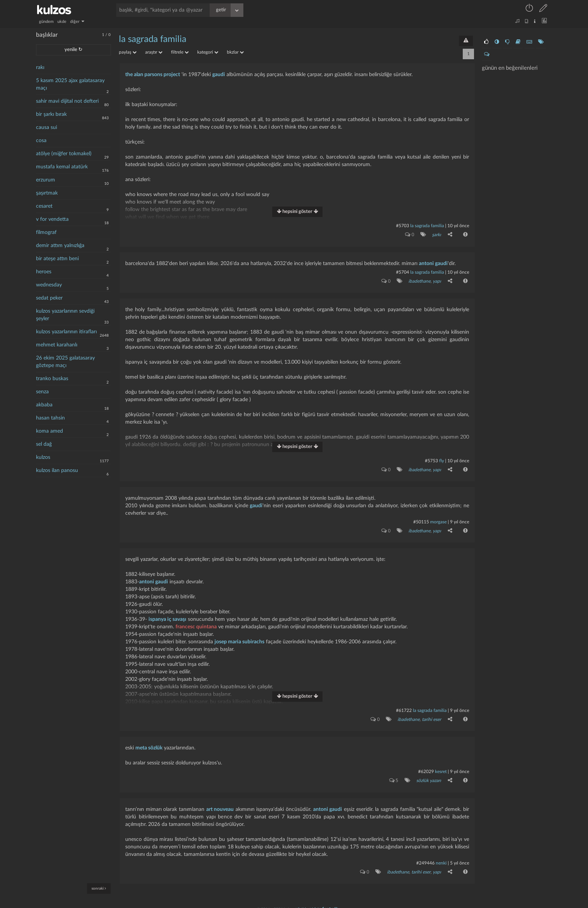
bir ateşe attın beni (57, 259)
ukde (62, 22)
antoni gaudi (433, 262)
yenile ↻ (73, 50)
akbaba (44, 405)
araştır (154, 52)
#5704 (403, 271)
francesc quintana (196, 623)
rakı (40, 67)
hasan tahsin (50, 418)
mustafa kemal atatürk (62, 167)
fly (442, 459)
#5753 (431, 459)
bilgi (315, 903)
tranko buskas (52, 379)
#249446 (425, 858)
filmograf (46, 232)
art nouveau (220, 804)
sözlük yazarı (428, 776)
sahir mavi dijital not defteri (67, 101)
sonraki (99, 888)
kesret (441, 767)
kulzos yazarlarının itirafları (66, 332)
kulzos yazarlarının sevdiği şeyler (65, 315)
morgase (438, 519)
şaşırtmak (47, 193)
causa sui (46, 127)
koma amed (49, 431)
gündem (46, 22)
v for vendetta (52, 219)
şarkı (436, 234)
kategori (208, 52)
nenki (441, 858)
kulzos (43, 457)
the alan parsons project (153, 75)
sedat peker (49, 298)
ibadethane (419, 280)
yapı (436, 280)
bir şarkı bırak (51, 114)
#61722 (404, 707)
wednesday (49, 285)
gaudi (219, 75)
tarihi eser (431, 716)
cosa (41, 141)
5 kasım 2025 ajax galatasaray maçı (70, 84)
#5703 (403, 226)
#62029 (426, 767)
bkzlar (235, 52)
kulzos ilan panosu (57, 470)
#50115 (421, 519)
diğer (77, 22)
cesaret (44, 206)
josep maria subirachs (239, 638)
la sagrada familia (153, 39)
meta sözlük (149, 744)
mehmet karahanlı (57, 345)
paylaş (128, 52)
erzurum (46, 180)
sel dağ (44, 444)
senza (42, 392)
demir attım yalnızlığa (60, 246)
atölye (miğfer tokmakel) (64, 154)
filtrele (180, 52)
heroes (44, 272)
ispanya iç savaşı (167, 616)
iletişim (303, 903)
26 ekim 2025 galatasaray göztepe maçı (65, 362)
